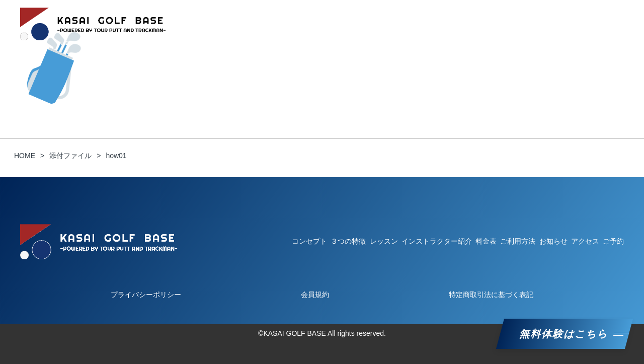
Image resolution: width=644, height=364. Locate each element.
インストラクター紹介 (462, 24)
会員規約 (315, 295)
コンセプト (246, 24)
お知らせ (565, 24)
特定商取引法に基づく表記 (491, 295)
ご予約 (605, 24)
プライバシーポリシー (146, 295)
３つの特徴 (297, 24)
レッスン (396, 24)
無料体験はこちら (565, 334)
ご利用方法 (349, 24)
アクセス (585, 241)
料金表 (524, 24)
